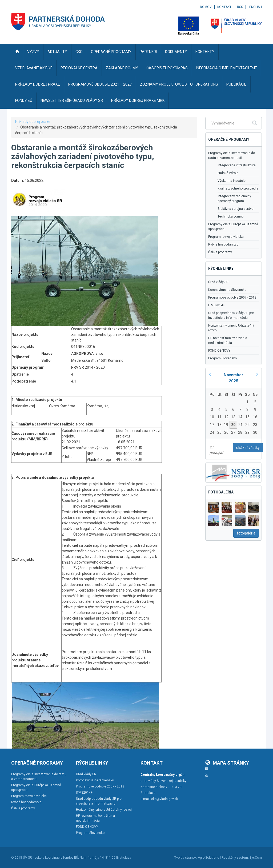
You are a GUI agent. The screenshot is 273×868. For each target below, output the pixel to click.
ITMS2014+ (216, 305)
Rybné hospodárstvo (223, 244)
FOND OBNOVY (219, 351)
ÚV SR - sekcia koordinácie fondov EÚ (51, 858)
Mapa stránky (227, 763)
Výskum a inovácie (232, 181)
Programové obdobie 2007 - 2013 (232, 298)
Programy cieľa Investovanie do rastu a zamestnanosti (232, 155)
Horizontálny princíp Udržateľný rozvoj (231, 328)
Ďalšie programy (220, 252)
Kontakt (224, 7)
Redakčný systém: (235, 858)
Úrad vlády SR (218, 282)
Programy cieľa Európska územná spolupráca (233, 227)
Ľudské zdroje (228, 173)
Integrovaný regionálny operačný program (234, 199)
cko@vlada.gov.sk (164, 799)
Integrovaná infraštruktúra (237, 165)
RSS (240, 7)
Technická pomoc (231, 216)
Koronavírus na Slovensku (227, 290)
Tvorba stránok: (186, 858)
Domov (206, 7)
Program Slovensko (222, 358)
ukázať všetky (248, 448)
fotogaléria (246, 533)
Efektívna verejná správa (236, 209)
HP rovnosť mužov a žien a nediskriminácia (228, 340)
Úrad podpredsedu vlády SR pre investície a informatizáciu (231, 315)
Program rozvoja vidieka (226, 237)
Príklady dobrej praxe (33, 122)
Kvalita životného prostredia (238, 188)
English (256, 7)
